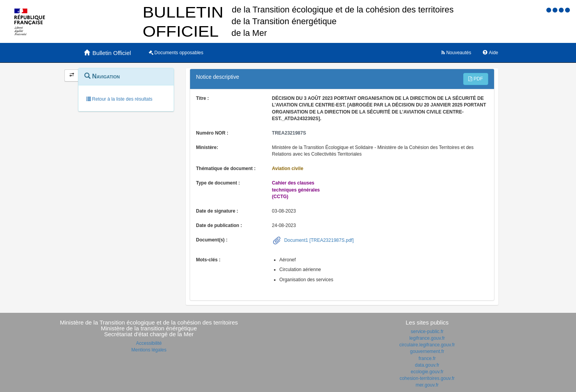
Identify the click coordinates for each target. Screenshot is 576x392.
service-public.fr (427, 332)
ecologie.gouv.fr (427, 372)
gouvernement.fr (427, 351)
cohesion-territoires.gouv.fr (427, 378)
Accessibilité (149, 343)
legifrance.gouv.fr (427, 338)
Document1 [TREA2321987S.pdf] (318, 240)
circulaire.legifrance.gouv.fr (427, 345)
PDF (476, 79)
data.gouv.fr (427, 365)
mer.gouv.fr (427, 385)
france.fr (427, 358)
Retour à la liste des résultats (119, 99)
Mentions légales (149, 350)
